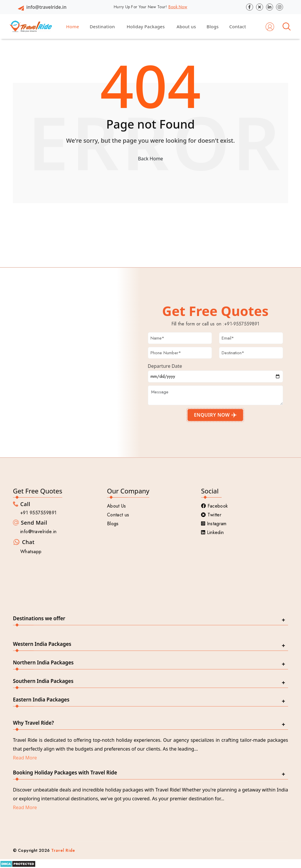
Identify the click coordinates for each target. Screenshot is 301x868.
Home (73, 26)
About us (186, 26)
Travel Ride (63, 850)
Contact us (118, 515)
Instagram (214, 524)
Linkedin (212, 532)
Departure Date (165, 366)
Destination (102, 26)
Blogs (213, 26)
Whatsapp (31, 552)
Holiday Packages (146, 26)
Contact (238, 26)
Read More (25, 758)
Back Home (150, 159)
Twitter (211, 515)
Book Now (178, 7)
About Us (117, 506)
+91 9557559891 (39, 513)
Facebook (214, 506)
